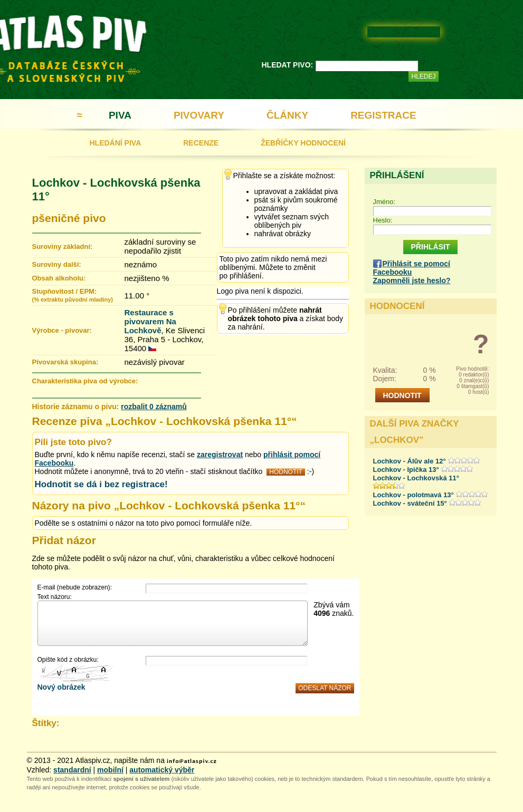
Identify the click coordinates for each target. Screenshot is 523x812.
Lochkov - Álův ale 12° (410, 461)
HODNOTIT (286, 472)
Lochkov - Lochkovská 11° (416, 478)
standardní (72, 770)
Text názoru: (55, 597)
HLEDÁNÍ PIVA (116, 143)
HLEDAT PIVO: (288, 65)
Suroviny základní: (63, 246)
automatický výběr (162, 770)
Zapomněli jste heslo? (412, 281)
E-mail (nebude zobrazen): (75, 587)
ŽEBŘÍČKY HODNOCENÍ (303, 143)
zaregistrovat (220, 455)
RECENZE (201, 143)
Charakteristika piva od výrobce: (85, 381)
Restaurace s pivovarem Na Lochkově (150, 321)
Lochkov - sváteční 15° (410, 503)
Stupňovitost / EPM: (73, 295)
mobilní (110, 770)
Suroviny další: (57, 264)
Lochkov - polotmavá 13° (413, 495)
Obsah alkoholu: (59, 278)
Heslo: (383, 220)
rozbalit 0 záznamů (154, 407)
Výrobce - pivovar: (62, 330)
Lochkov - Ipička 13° (406, 470)
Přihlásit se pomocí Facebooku (412, 268)
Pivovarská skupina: (65, 362)
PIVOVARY (199, 115)
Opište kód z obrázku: (68, 660)
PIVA (120, 115)
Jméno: (384, 202)
